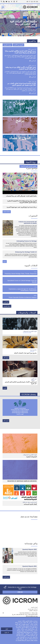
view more (7, 212)
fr (34, 2)
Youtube (6, 2)
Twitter (12, 2)
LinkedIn (9, 2)
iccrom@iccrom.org (33, 616)
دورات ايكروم (7, 45)
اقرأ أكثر (34, 30)
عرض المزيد (6, 577)
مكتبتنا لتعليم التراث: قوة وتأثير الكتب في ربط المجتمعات (21, 196)
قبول (7, 629)
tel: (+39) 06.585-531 (19, 615)
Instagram (14, 2)
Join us (20, 592)
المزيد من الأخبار (19, 45)
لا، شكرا (7, 632)
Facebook (17, 2)
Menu (3, 7)
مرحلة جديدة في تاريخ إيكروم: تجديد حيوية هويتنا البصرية (22, 207)
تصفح (5, 262)
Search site (2, 1)
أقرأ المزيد (33, 61)
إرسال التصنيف (7, 306)
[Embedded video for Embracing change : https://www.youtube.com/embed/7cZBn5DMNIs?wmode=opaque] (20, 531)
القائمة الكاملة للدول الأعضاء (28, 166)
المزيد (5, 388)
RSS (4, 2)
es (32, 2)
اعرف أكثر (6, 358)
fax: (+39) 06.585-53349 (31, 615)
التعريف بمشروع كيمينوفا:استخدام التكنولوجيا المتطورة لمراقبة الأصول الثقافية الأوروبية (22, 202)
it (30, 2)
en (37, 2)
